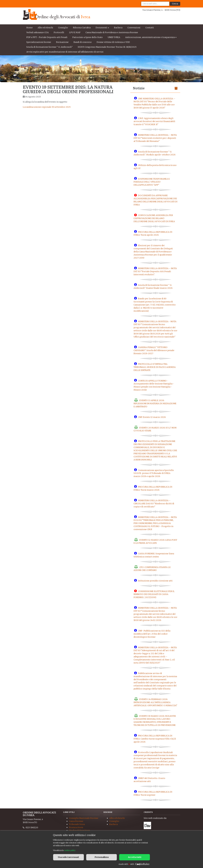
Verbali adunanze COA (38, 32)
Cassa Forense (76, 821)
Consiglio (63, 28)
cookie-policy (70, 850)
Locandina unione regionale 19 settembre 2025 (47, 107)
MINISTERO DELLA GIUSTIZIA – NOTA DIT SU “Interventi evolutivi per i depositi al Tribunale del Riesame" (155, 138)
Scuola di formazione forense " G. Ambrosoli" (49, 47)
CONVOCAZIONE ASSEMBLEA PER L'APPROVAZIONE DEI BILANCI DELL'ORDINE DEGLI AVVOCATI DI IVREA (154, 218)
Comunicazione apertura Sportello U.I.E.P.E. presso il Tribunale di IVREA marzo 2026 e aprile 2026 (154, 473)
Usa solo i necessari (68, 857)
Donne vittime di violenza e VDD (113, 42)
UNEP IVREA (114, 37)
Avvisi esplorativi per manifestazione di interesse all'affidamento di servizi (65, 52)
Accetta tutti (135, 857)
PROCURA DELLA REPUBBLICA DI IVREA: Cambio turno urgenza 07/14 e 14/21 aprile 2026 (155, 739)
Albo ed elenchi (45, 28)
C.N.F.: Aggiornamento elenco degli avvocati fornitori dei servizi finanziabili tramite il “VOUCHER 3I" (154, 121)
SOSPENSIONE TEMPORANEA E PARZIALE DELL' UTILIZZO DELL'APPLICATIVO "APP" (152, 182)
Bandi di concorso (83, 42)
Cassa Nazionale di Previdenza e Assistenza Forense (112, 32)
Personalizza (102, 857)
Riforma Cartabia (82, 28)
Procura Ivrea (76, 827)
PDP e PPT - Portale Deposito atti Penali (47, 37)
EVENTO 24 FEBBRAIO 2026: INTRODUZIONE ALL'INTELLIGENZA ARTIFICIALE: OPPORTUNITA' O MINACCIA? (155, 702)
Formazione (62, 42)
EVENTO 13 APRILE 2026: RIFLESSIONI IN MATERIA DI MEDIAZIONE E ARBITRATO (155, 403)
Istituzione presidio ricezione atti (155, 581)
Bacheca (118, 28)
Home (29, 28)
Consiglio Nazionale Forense (84, 818)
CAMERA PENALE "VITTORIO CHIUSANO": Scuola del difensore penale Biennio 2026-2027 (154, 350)
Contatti (150, 28)
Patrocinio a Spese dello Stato (88, 37)
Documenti (101, 28)
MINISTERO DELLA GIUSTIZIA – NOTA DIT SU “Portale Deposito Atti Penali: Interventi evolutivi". (155, 271)
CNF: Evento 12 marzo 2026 (152, 417)
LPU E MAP (75, 32)
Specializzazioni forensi (39, 42)
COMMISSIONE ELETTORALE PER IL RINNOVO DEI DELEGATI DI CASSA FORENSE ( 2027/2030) (154, 594)
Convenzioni (134, 28)
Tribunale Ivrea (77, 824)
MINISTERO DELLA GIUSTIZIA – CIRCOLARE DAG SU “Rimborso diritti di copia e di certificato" (154, 504)
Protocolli (59, 32)
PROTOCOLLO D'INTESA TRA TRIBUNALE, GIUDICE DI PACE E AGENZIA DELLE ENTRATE (155, 367)
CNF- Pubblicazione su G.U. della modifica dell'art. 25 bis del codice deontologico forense (152, 634)
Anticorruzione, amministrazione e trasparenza (150, 37)
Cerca (175, 4)
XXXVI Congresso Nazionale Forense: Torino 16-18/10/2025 (107, 47)
